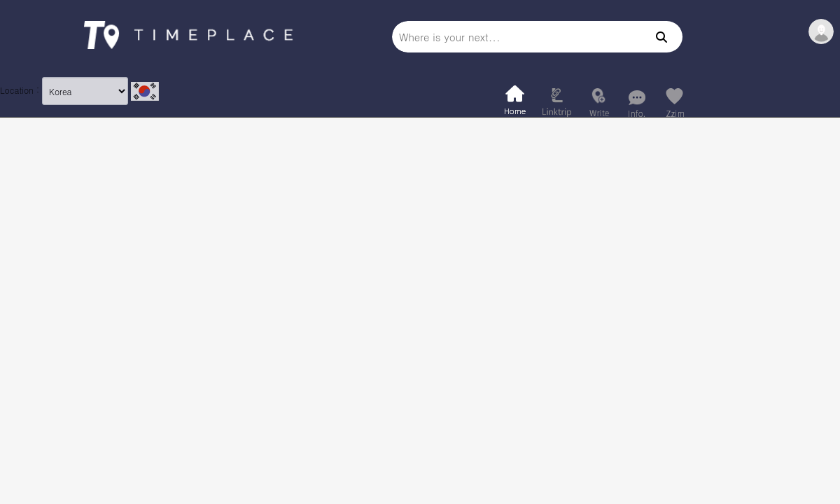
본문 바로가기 (0, 0)
